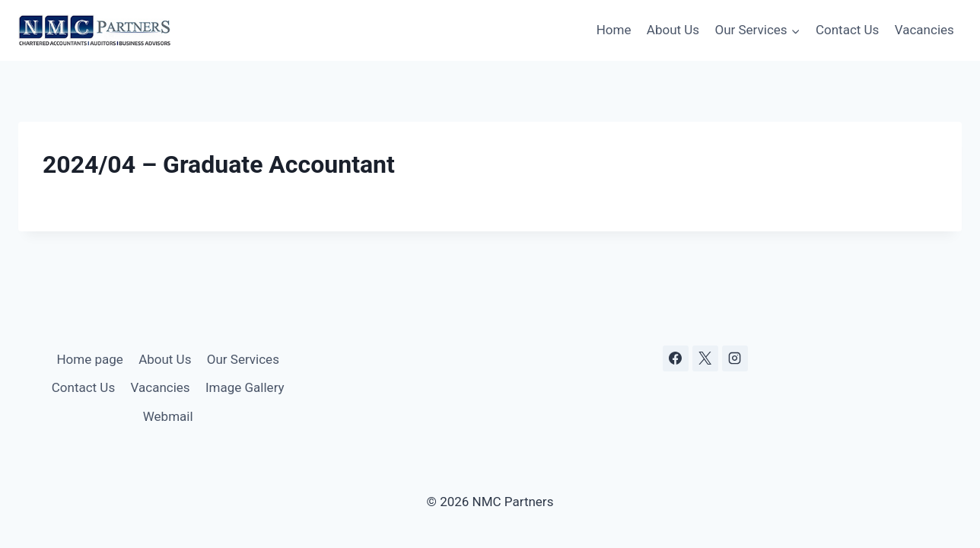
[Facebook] (676, 358)
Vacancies (924, 30)
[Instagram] (735, 358)
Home (614, 30)
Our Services (243, 359)
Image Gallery (245, 387)
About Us (673, 30)
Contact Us (847, 30)
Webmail (168, 416)
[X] (705, 358)
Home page (89, 359)
